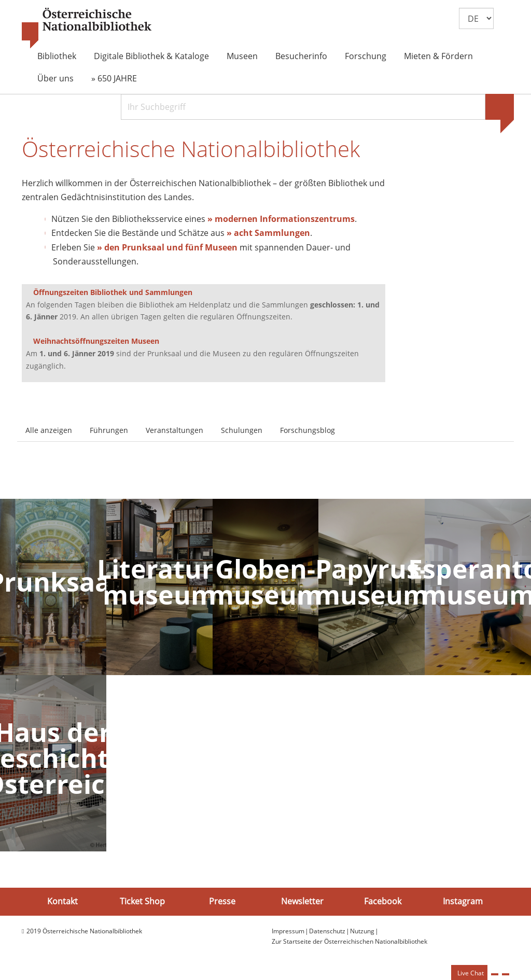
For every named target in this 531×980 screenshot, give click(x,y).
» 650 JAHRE (114, 78)
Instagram (463, 903)
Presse (222, 903)
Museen (242, 56)
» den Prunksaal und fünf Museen (167, 249)
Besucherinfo (301, 56)
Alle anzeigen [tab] (49, 432)
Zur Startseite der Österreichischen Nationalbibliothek (350, 943)
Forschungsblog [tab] (308, 432)
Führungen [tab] (109, 432)
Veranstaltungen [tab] (174, 432)
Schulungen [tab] (242, 432)
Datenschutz (327, 933)
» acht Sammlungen (268, 235)
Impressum (288, 933)
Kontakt (62, 903)
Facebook (383, 903)
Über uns (55, 78)
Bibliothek (57, 56)
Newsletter (302, 903)
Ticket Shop (142, 903)
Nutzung (362, 933)
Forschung (366, 56)
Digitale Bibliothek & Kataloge (151, 56)
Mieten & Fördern (438, 56)
